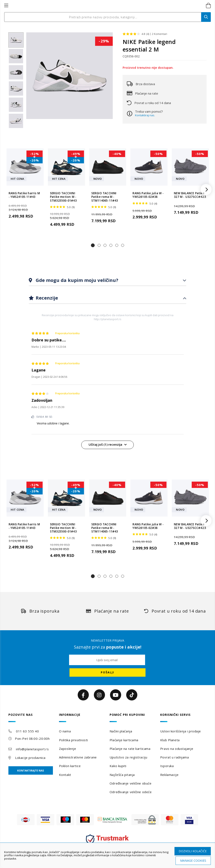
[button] (93, 245)
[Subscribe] (107, 672)
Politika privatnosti (73, 740)
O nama (65, 731)
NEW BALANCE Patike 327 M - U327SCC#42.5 (190, 195)
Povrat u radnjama (175, 757)
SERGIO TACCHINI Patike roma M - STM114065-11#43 (105, 197)
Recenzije (46, 298)
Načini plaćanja (121, 731)
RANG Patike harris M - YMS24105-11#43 (24, 195)
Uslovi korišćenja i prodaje (181, 731)
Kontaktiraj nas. (145, 115)
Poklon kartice (70, 766)
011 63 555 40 (27, 731)
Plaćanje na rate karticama (130, 749)
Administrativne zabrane (78, 757)
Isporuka (167, 766)
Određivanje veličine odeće (131, 792)
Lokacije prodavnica (30, 758)
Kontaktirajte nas (31, 771)
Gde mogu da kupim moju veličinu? (76, 280)
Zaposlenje (68, 749)
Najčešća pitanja (122, 775)
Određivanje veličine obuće (131, 783)
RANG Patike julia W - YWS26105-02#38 (148, 195)
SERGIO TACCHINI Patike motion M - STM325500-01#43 (63, 197)
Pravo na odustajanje (177, 749)
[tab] (107, 280)
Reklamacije (169, 775)
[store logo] (103, 6)
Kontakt (65, 775)
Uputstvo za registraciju (128, 757)
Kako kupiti (118, 766)
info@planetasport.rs (32, 749)
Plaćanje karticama (124, 740)
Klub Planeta (170, 740)
